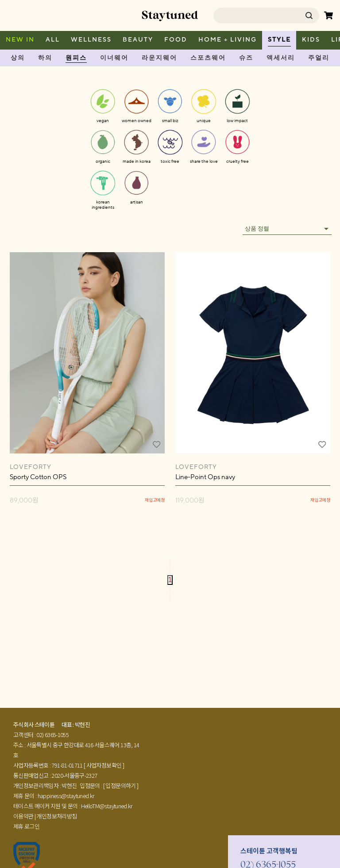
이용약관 (23, 816)
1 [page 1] (170, 580)
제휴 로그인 (26, 826)
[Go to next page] (170, 590)
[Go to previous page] (170, 571)
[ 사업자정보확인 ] (104, 765)
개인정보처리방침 (56, 816)
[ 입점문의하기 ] (121, 785)
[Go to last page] (170, 598)
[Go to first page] (170, 562)
